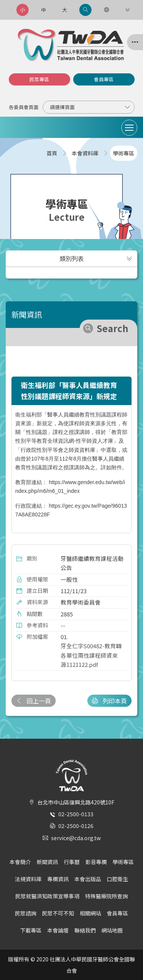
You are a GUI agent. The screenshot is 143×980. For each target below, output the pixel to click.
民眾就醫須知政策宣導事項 (47, 896)
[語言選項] (106, 10)
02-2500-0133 (76, 814)
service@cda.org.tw (76, 838)
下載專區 (31, 930)
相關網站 (90, 913)
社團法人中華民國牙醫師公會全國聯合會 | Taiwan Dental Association (72, 45)
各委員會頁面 (24, 107)
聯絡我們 (85, 930)
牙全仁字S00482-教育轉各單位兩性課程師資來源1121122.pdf (91, 655)
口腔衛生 (117, 879)
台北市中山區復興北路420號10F (76, 802)
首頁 (52, 153)
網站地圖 (112, 930)
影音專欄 (96, 862)
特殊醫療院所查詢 (106, 896)
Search (112, 328)
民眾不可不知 (58, 913)
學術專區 (123, 862)
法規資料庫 (28, 879)
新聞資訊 (47, 862)
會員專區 (104, 79)
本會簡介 (20, 862)
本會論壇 (58, 930)
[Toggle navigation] (129, 128)
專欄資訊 (58, 879)
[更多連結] (127, 10)
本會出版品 (88, 879)
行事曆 (72, 862)
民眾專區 (39, 79)
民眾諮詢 (26, 913)
